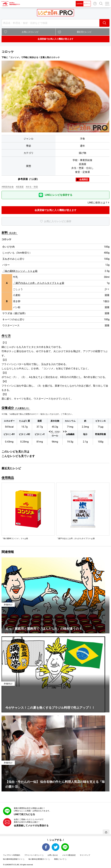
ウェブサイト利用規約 (12, 855)
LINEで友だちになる (24, 814)
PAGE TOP (106, 832)
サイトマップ (85, 855)
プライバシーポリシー (33, 855)
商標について (59, 859)
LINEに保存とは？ (98, 203)
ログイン (87, 4)
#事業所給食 (8, 187)
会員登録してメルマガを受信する (31, 826)
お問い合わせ (95, 4)
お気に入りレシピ (30, 32)
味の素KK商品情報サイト (13, 859)
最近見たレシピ (84, 32)
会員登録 (80, 4)
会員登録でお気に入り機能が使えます (55, 39)
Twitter (55, 847)
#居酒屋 (20, 187)
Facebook (46, 847)
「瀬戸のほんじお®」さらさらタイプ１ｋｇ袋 (39, 283)
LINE (65, 847)
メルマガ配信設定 (69, 855)
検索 (104, 23)
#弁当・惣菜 (32, 187)
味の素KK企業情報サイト (38, 859)
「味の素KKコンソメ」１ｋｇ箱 (20, 271)
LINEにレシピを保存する (59, 195)
